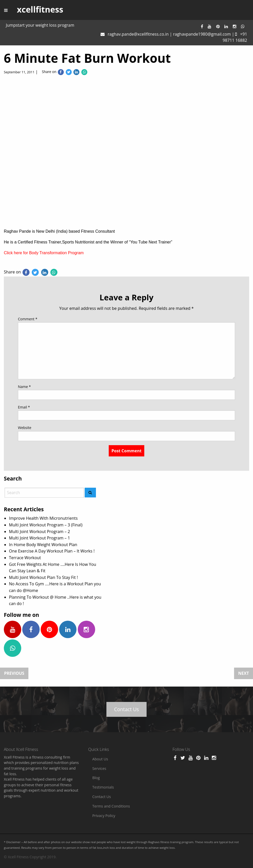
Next (244, 673)
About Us (100, 759)
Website (25, 428)
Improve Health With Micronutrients (43, 518)
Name (24, 387)
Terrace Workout (25, 558)
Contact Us (126, 709)
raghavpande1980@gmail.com (202, 34)
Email (24, 407)
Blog (96, 778)
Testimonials (103, 787)
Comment (28, 319)
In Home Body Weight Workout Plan (43, 545)
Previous (14, 673)
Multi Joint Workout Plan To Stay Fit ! (43, 577)
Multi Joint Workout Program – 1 (40, 538)
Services (99, 768)
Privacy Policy (104, 816)
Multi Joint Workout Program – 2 (40, 532)
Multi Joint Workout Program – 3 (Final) (46, 525)
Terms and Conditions (111, 806)
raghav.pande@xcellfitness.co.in (138, 34)
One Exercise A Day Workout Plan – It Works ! (52, 551)
